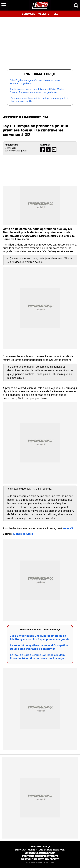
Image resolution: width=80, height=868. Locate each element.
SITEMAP (39, 862)
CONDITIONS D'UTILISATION (40, 853)
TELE (55, 14)
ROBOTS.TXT (49, 862)
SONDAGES (28, 14)
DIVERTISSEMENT (32, 117)
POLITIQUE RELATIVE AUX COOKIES (40, 859)
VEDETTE (44, 14)
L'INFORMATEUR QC (12, 117)
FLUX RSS (30, 862)
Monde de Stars (23, 534)
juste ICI (68, 528)
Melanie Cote (10, 148)
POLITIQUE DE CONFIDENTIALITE (40, 856)
